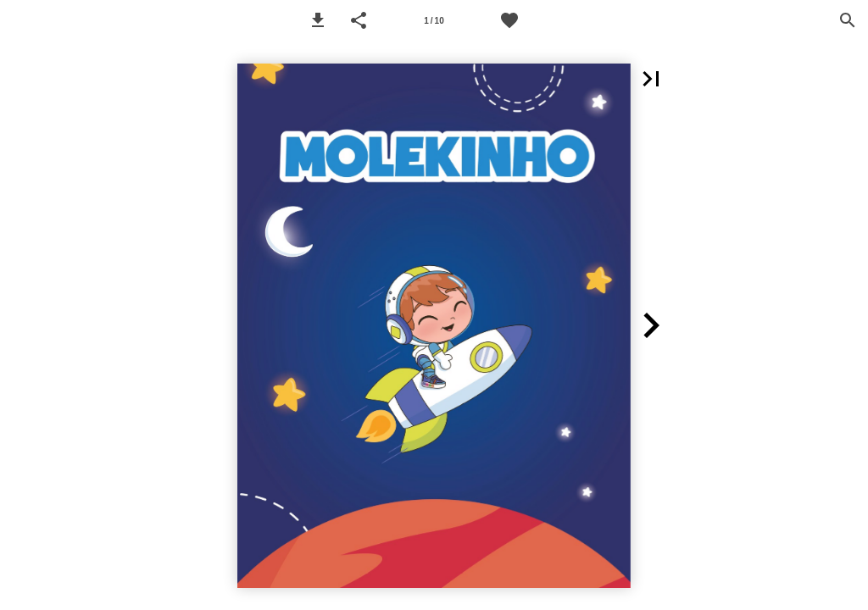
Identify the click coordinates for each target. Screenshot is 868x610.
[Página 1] (434, 20)
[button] (318, 20)
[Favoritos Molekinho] (509, 20)
